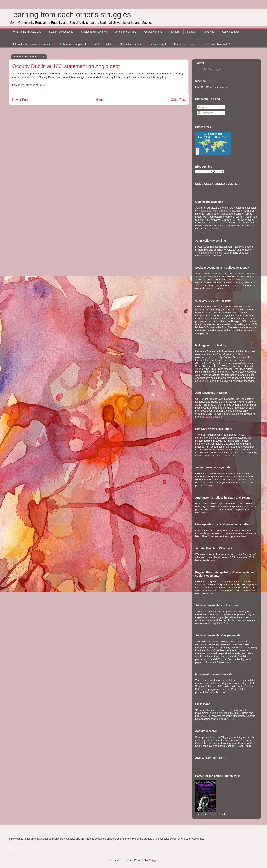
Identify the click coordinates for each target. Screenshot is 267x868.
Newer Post (20, 100)
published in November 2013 (218, 456)
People (191, 32)
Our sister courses (130, 44)
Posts (202, 107)
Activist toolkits (104, 44)
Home (100, 100)
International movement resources (33, 44)
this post (215, 509)
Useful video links (184, 44)
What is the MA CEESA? (27, 32)
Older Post (178, 100)
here (227, 87)
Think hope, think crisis (209, 253)
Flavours (175, 32)
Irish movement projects (74, 44)
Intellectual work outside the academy (221, 211)
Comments (205, 113)
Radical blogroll (158, 44)
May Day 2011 (220, 623)
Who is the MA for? (126, 32)
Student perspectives (61, 32)
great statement (23, 77)
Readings (209, 32)
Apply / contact (231, 32)
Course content (153, 32)
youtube (203, 381)
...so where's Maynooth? (216, 44)
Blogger (153, 860)
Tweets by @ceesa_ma (209, 69)
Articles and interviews (94, 32)
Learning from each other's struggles (70, 15)
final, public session (211, 417)
